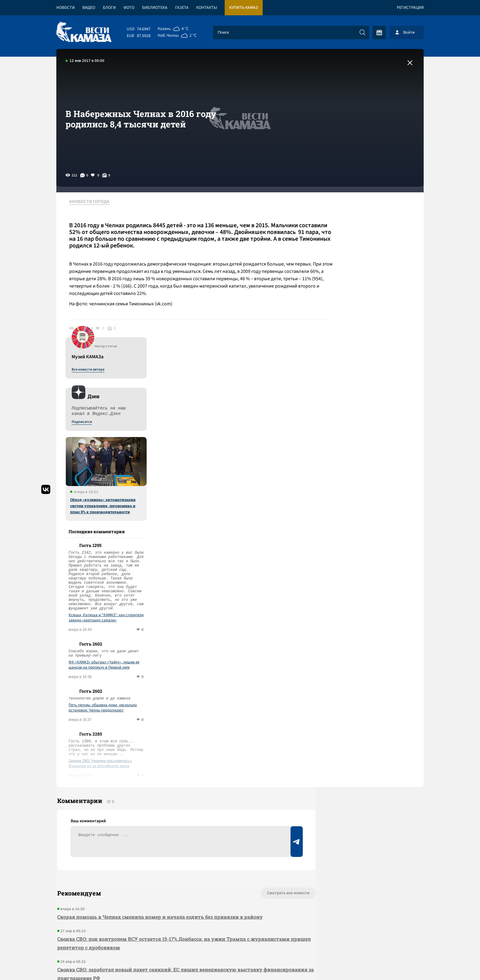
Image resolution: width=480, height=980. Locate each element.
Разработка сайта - (400, 963)
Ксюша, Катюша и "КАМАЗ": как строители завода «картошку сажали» (374, 457)
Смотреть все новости (259, 736)
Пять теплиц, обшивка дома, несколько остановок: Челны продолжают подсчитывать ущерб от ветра (371, 547)
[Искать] (362, 32)
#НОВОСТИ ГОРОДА (92, 202)
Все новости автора (356, 209)
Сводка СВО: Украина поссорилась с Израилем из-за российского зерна (368, 602)
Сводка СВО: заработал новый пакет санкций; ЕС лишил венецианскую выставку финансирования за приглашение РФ (159, 817)
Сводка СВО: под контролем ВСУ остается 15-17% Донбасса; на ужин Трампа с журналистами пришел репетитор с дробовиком (152, 786)
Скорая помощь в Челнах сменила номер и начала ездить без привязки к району (159, 760)
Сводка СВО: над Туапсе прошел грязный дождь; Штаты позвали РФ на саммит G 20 (163, 843)
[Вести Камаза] (84, 32)
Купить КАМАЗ (244, 8)
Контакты (207, 8)
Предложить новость (363, 756)
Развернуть (240, 939)
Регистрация (410, 8)
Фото (129, 8)
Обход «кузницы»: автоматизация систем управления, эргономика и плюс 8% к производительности (371, 345)
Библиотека (155, 8)
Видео (89, 8)
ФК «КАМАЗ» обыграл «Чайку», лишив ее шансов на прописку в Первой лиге (372, 504)
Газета (182, 8)
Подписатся (350, 261)
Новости (66, 8)
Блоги (109, 8)
